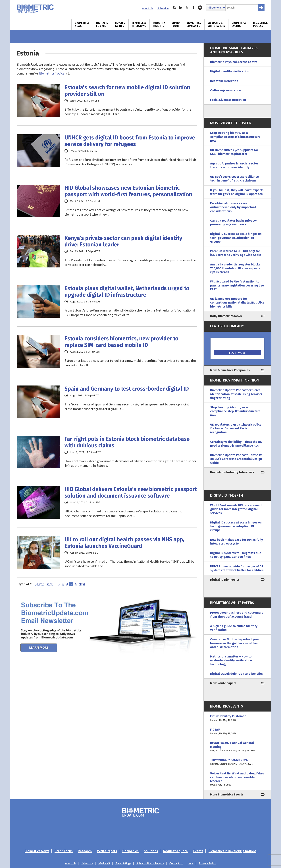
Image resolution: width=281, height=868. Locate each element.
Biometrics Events (239, 24)
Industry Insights (159, 24)
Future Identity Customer (237, 718)
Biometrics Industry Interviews (232, 472)
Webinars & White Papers (216, 24)
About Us (147, 8)
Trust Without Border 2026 (237, 762)
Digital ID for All (102, 24)
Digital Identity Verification (230, 71)
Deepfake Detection (224, 81)
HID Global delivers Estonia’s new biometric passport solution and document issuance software (131, 492)
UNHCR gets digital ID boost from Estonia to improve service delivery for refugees (130, 141)
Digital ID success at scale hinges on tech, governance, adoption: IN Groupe (236, 238)
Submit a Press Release (150, 863)
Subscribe (163, 8)
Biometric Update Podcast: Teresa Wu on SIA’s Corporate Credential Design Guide (237, 459)
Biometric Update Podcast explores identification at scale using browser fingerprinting (236, 394)
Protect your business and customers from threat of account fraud (237, 615)
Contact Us (176, 863)
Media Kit (104, 863)
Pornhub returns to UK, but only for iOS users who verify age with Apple (236, 253)
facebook (194, 8)
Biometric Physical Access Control (234, 62)
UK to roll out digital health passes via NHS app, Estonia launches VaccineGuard (124, 543)
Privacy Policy (207, 863)
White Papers (107, 851)
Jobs (191, 863)
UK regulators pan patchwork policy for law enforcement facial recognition (236, 428)
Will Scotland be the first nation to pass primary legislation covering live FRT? (237, 285)
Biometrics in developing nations (232, 851)
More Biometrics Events (227, 794)
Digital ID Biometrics (225, 580)
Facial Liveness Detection (228, 100)
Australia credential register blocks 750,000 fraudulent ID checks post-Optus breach (235, 268)
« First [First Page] (39, 584)
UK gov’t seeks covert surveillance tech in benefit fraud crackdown (234, 179)
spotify (200, 8)
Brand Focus (176, 24)
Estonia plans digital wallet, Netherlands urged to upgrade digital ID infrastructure (127, 292)
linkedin (181, 8)
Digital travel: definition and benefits (236, 674)
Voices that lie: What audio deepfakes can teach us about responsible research (237, 779)
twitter (187, 8)
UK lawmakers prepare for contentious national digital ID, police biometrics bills (237, 303)
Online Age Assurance (225, 90)
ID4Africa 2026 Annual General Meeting (237, 747)
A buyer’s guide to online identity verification (234, 628)
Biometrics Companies (194, 24)
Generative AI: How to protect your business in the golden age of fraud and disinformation (235, 643)
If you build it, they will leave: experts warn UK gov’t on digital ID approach (237, 192)
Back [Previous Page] (49, 584)
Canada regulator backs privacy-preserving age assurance (234, 222)
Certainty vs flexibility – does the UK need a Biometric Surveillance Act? (236, 444)
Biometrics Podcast (260, 24)
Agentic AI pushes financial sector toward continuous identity (234, 165)
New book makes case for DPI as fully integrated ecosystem (237, 542)
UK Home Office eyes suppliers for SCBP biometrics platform (234, 152)
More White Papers (223, 683)
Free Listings (123, 863)
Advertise (87, 863)
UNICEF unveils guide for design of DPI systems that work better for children (237, 568)
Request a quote (175, 851)
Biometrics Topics (52, 73)
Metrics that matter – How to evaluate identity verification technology (231, 660)
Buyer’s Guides (120, 24)
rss (174, 8)
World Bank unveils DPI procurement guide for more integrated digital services (236, 509)
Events (198, 851)
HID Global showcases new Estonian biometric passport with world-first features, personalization (128, 191)
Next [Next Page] (82, 584)
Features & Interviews (139, 24)
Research (85, 851)
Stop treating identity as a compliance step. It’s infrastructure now (235, 137)
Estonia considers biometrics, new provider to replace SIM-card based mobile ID (121, 342)
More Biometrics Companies (230, 370)
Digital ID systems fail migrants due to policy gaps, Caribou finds (236, 555)
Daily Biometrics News (226, 316)
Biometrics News (82, 24)
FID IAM (237, 732)
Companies (130, 851)
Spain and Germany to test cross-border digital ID (127, 389)
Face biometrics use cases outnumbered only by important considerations (233, 207)
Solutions (151, 851)
